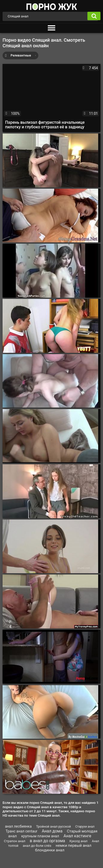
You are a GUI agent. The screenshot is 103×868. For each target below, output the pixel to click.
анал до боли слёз (37, 846)
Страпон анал (15, 841)
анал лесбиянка (18, 826)
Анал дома (52, 831)
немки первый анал (74, 846)
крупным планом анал (40, 836)
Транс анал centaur (21, 831)
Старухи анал (85, 827)
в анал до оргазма (48, 841)
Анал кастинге (77, 836)
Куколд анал (78, 841)
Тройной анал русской (53, 826)
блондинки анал (50, 850)
